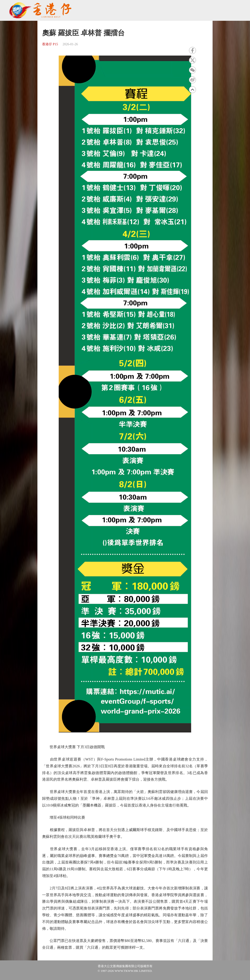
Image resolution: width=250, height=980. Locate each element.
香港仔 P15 (50, 44)
